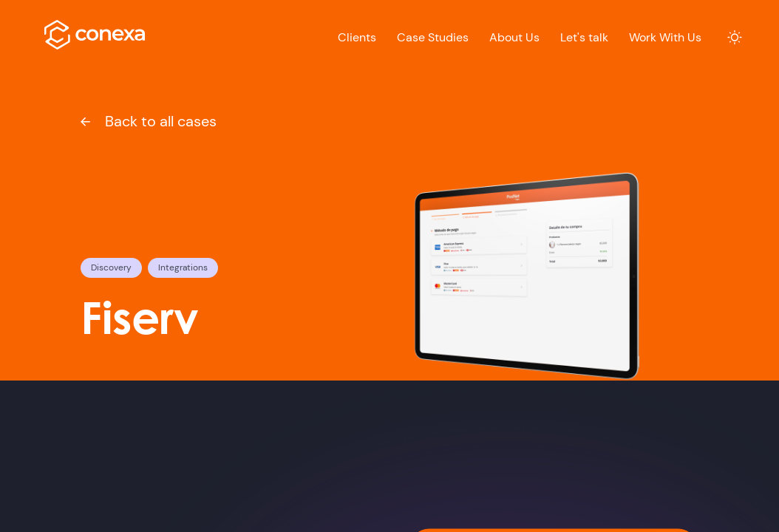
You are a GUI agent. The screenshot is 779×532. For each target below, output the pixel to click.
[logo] (95, 35)
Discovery (111, 268)
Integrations (183, 268)
